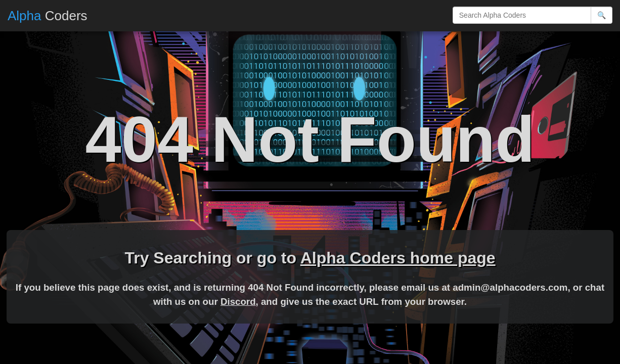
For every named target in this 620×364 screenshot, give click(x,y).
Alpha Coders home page (398, 258)
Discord (238, 302)
